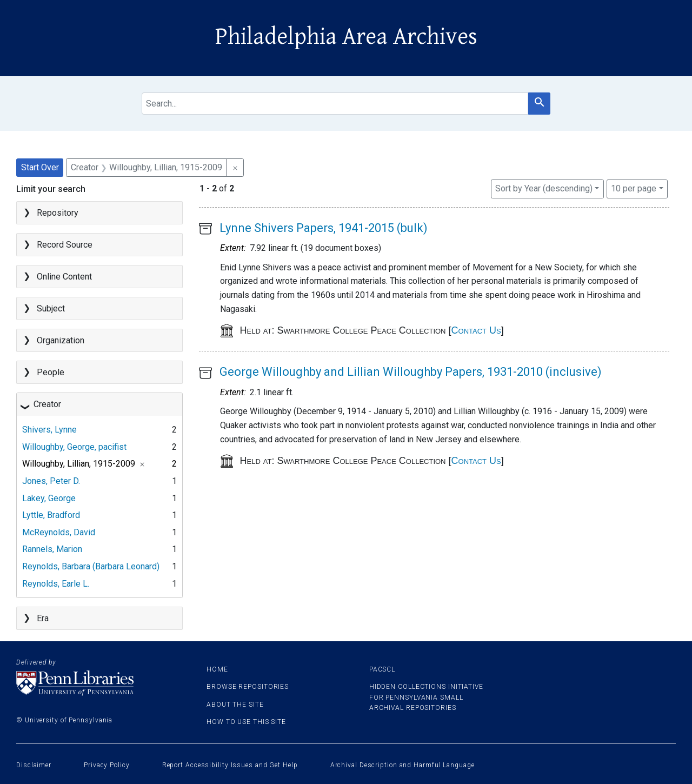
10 (634, 188)
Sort (544, 188)
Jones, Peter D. (51, 481)
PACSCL (382, 669)
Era (43, 618)
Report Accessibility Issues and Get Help (230, 765)
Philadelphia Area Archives (346, 37)
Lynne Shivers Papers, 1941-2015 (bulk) (324, 228)
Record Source (65, 245)
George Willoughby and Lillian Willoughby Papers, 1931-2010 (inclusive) (411, 372)
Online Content (64, 277)
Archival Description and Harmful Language (402, 765)
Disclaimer (34, 765)
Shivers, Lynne (49, 430)
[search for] (335, 104)
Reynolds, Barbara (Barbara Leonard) (91, 566)
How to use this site (246, 722)
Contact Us (476, 330)
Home (217, 669)
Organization (61, 340)
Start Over (40, 167)
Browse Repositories (248, 687)
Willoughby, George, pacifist (74, 447)
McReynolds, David (59, 532)
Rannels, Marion (52, 549)
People (51, 372)
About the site (235, 705)
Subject (51, 308)
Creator (47, 404)
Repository (58, 213)
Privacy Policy (107, 765)
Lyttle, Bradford (51, 515)
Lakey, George (49, 498)
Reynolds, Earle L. (56, 584)
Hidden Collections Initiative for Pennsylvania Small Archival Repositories (426, 697)
